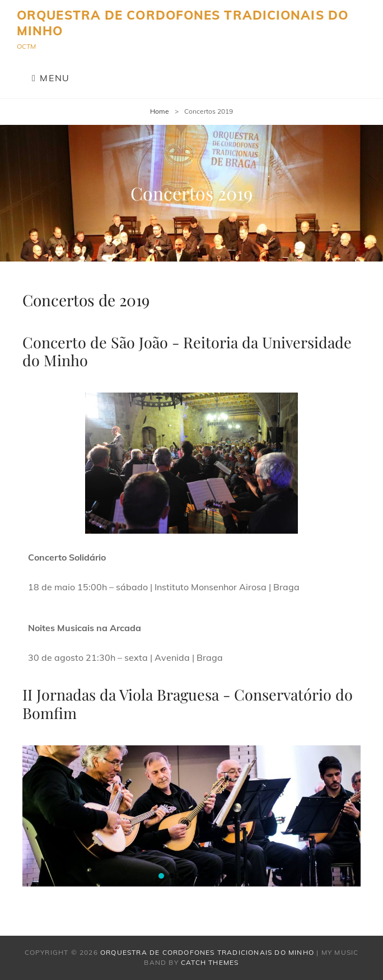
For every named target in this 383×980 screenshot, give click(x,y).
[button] (161, 876)
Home (160, 111)
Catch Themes (210, 962)
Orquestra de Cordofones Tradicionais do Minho (183, 23)
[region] (191, 463)
